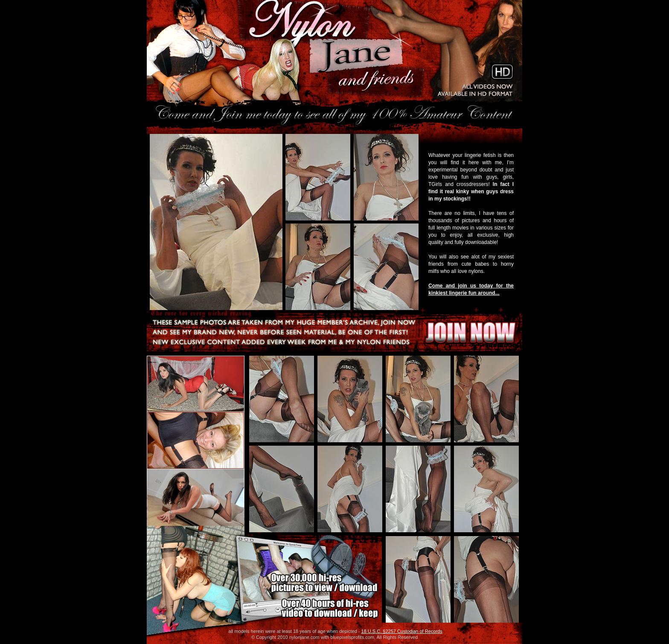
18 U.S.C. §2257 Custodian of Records (402, 631)
